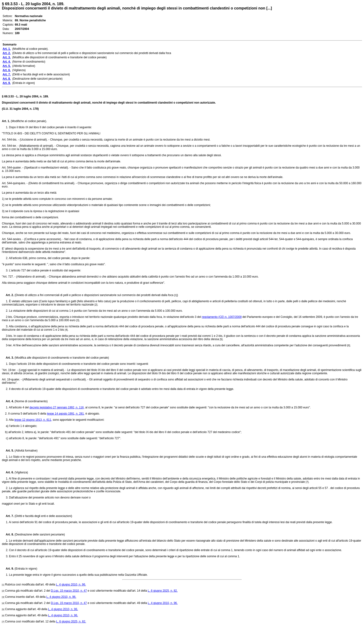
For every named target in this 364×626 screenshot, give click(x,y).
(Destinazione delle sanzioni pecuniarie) (39, 535)
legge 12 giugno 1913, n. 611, (33, 420)
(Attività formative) (26, 451)
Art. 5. (8, 451)
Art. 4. (8, 401)
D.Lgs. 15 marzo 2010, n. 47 (69, 591)
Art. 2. (8, 295)
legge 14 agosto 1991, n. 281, (66, 414)
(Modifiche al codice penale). (28, 121)
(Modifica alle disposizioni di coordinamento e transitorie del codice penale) (61, 358)
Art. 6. (8, 472)
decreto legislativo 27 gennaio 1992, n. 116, (57, 407)
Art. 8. (8, 535)
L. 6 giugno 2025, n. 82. (163, 591)
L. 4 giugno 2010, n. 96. (71, 585)
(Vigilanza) (21, 472)
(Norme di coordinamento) (31, 401)
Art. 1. (6, 121)
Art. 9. (8, 569)
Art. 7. (8, 516)
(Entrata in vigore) (25, 569)
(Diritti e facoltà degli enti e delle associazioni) (43, 516)
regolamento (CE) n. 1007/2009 (222, 317)
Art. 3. (8, 358)
